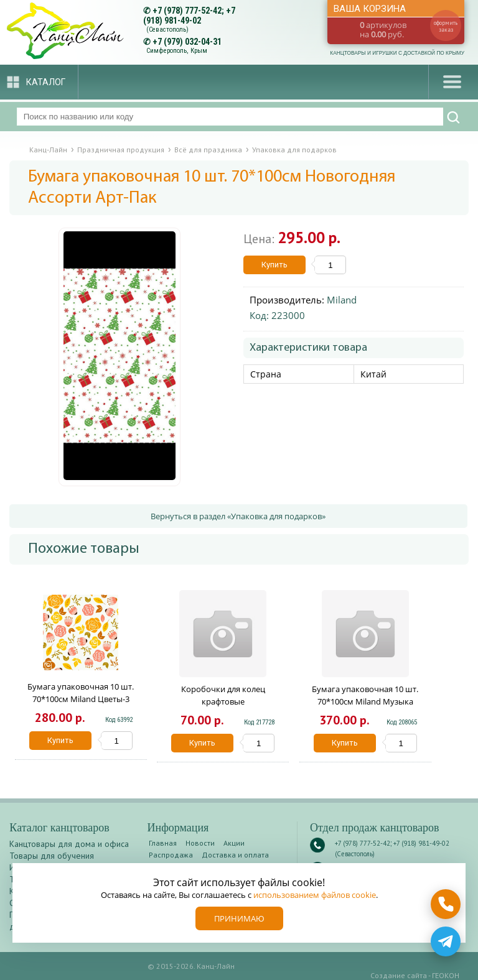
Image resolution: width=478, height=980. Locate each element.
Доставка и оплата (235, 855)
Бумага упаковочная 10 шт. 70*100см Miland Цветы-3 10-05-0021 (81, 699)
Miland (342, 300)
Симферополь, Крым (177, 51)
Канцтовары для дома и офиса (69, 844)
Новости (200, 843)
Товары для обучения (52, 856)
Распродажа (171, 855)
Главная (163, 843)
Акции (234, 843)
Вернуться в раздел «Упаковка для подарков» (238, 516)
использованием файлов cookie (315, 895)
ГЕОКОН (446, 975)
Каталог (46, 82)
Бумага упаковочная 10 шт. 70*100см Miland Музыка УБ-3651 (365, 701)
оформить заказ (446, 26)
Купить (274, 265)
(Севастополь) (167, 30)
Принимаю (239, 918)
